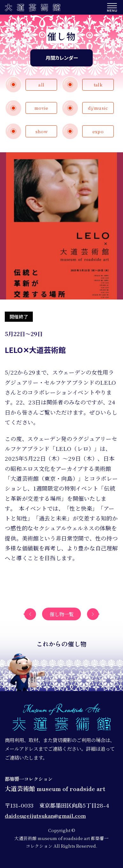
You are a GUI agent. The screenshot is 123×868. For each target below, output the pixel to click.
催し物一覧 (62, 614)
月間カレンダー (62, 58)
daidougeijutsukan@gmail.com (45, 815)
